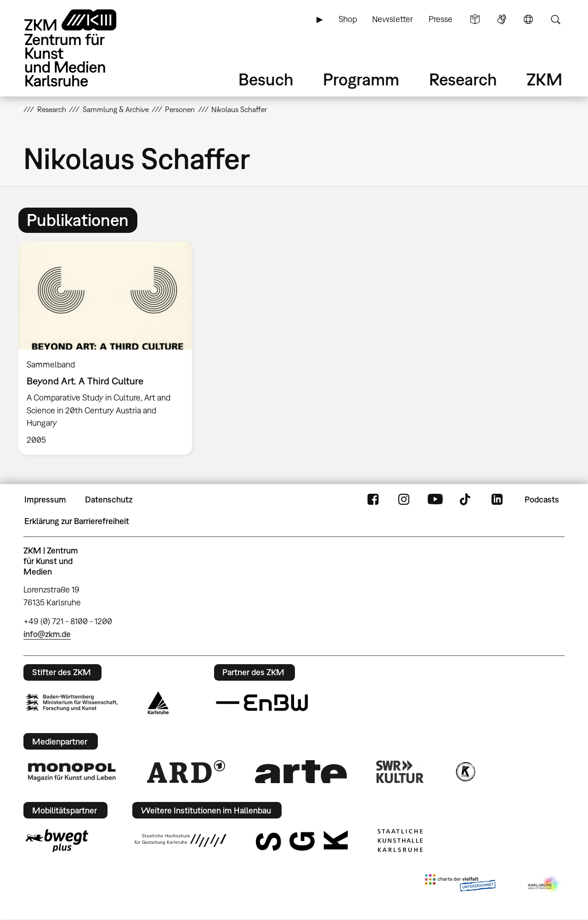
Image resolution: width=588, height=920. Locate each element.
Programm (361, 79)
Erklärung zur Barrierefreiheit (77, 521)
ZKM (544, 79)
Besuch (266, 79)
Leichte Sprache (475, 19)
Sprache (528, 19)
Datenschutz (109, 500)
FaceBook (373, 500)
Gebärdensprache (502, 19)
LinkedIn (497, 500)
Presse (441, 19)
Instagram (404, 500)
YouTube (435, 500)
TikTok (466, 500)
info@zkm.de (47, 634)
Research (463, 79)
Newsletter (393, 19)
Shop (348, 19)
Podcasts (542, 500)
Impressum (45, 500)
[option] (109, 348)
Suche (555, 19)
